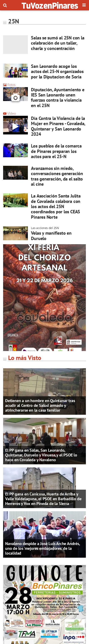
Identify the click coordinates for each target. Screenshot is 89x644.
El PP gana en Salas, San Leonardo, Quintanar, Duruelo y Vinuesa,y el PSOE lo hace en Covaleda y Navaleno (41, 455)
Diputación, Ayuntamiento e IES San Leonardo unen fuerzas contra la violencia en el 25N (58, 98)
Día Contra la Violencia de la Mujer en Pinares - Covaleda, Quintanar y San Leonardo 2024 (58, 126)
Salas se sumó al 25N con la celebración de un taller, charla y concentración (58, 43)
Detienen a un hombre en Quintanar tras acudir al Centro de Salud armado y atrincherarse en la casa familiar (40, 405)
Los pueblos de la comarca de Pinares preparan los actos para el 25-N (56, 151)
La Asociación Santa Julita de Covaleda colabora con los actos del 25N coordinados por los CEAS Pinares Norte (56, 206)
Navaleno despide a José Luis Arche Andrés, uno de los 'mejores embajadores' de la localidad (43, 548)
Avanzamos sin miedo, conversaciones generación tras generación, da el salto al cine (57, 176)
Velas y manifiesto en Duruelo (51, 236)
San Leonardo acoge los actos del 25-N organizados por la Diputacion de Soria (57, 71)
